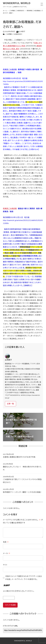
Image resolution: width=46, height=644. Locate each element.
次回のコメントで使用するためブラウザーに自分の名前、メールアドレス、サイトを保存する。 (24, 578)
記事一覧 (10, 404)
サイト (5, 565)
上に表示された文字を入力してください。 (19, 591)
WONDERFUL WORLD (17, 3)
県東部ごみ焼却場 (10, 209)
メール (7, 553)
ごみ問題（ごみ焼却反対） (14, 34)
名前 (6, 542)
